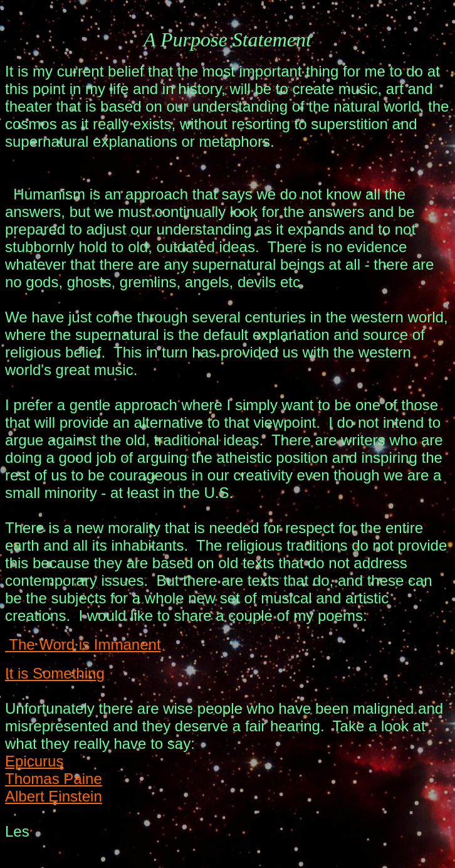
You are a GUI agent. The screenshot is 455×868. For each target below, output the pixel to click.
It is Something (55, 673)
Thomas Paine (54, 779)
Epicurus (34, 761)
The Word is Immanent (83, 644)
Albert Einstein (54, 796)
